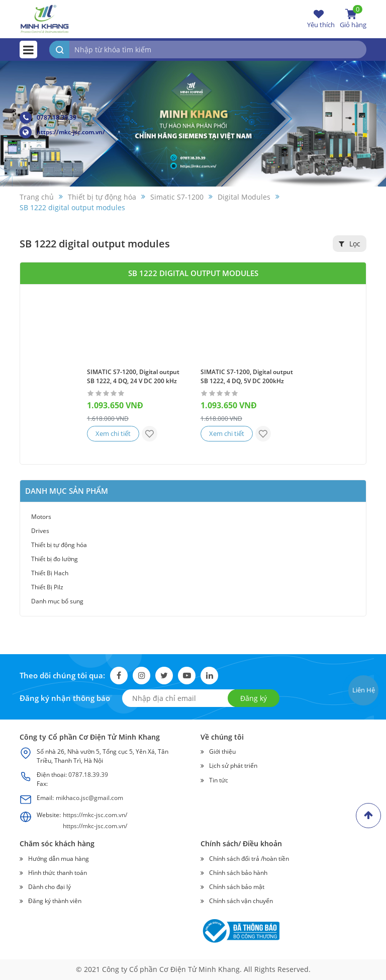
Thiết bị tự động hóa (59, 545)
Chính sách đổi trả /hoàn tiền (249, 859)
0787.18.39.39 (48, 118)
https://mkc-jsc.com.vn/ (62, 132)
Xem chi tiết (114, 433)
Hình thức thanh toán (58, 873)
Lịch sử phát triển (233, 766)
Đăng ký (254, 698)
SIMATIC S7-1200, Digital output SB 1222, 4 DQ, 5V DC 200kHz (247, 376)
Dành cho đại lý (50, 887)
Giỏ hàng (353, 19)
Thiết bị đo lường (55, 559)
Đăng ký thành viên (55, 901)
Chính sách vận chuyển (241, 901)
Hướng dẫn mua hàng (59, 859)
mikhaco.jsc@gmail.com (89, 798)
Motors (41, 517)
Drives (40, 531)
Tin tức (219, 780)
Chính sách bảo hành (238, 873)
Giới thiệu (222, 752)
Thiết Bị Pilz (47, 587)
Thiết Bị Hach (50, 573)
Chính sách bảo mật (237, 887)
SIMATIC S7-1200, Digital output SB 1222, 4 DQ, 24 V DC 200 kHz (133, 376)
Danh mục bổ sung (57, 601)
